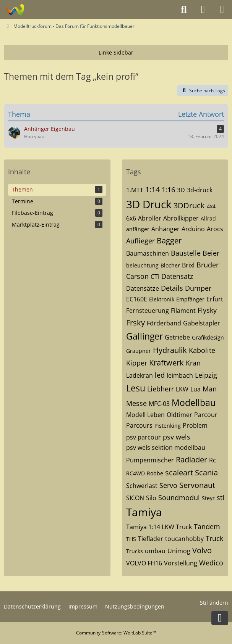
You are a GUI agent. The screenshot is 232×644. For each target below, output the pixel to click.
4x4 (211, 206)
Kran (193, 363)
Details (172, 288)
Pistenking (168, 426)
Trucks (135, 551)
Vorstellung (181, 563)
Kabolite (202, 350)
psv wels (177, 437)
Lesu (136, 388)
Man (210, 389)
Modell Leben (145, 415)
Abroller (150, 218)
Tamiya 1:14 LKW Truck (159, 527)
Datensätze (143, 288)
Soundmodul (179, 497)
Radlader (191, 460)
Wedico (211, 563)
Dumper (198, 288)
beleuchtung (142, 265)
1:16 (168, 190)
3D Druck (149, 204)
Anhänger (165, 229)
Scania (206, 473)
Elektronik (162, 299)
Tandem (207, 526)
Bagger (169, 241)
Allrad (208, 218)
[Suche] (184, 10)
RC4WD (135, 473)
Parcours (139, 425)
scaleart (179, 473)
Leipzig (206, 375)
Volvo (202, 550)
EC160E (137, 299)
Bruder (208, 265)
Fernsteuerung (148, 311)
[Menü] (222, 10)
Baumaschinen (148, 253)
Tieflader (151, 539)
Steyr (208, 498)
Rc (213, 460)
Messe (136, 403)
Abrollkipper (181, 218)
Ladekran (140, 375)
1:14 (153, 189)
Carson (137, 276)
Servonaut (197, 485)
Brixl (188, 265)
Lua (195, 389)
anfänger (138, 229)
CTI (155, 277)
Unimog (179, 551)
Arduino (193, 229)
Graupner (139, 351)
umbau (155, 551)
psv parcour (144, 437)
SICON (135, 498)
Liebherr (161, 389)
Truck (214, 538)
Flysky (207, 310)
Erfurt (215, 299)
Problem (195, 425)
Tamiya (144, 512)
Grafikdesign (208, 337)
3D (181, 190)
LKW (182, 389)
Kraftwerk (166, 363)
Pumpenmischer (150, 460)
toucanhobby (184, 539)
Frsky (135, 323)
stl (221, 497)
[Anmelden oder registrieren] (203, 10)
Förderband (164, 323)
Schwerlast (142, 486)
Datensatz (177, 276)
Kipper (137, 363)
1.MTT (135, 190)
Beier (211, 253)
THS (131, 539)
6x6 (131, 218)
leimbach (180, 375)
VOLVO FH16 (144, 563)
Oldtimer (179, 415)
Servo (168, 485)
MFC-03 (159, 404)
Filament (183, 311)
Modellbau (194, 402)
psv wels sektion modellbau (166, 448)
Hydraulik (170, 350)
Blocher (170, 265)
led (160, 375)
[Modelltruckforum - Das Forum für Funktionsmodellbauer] (14, 10)
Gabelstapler (202, 323)
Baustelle (186, 253)
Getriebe (177, 337)
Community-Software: (116, 633)
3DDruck (189, 205)
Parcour (206, 415)
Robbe (155, 473)
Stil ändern (214, 603)
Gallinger (144, 336)
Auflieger (140, 241)
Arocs (215, 229)
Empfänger (190, 299)
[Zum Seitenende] (220, 618)
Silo (151, 498)
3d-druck (200, 190)
